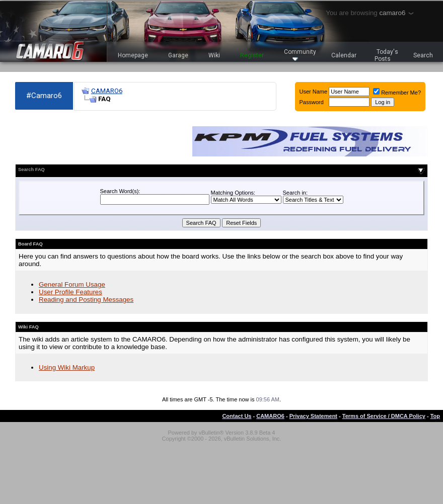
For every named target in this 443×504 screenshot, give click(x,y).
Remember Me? (397, 93)
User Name (314, 92)
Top (435, 416)
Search (423, 55)
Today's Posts (387, 55)
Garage (178, 55)
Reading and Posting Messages (86, 300)
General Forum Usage (72, 284)
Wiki (214, 55)
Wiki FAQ (28, 327)
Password (312, 102)
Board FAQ (30, 244)
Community (300, 55)
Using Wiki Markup (67, 367)
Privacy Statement (313, 416)
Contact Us (237, 416)
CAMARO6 (107, 91)
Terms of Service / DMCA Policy (384, 416)
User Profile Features (70, 292)
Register (252, 55)
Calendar (344, 55)
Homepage (133, 55)
